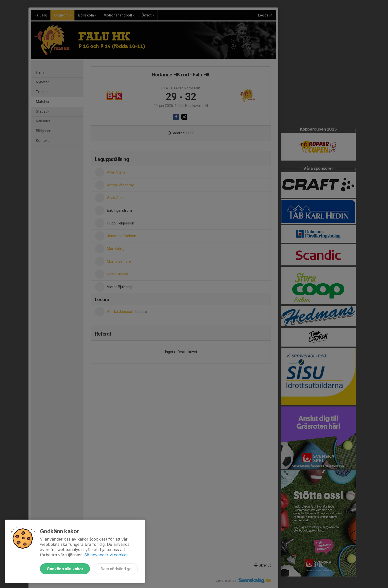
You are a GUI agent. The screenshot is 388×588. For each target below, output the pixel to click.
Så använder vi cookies (106, 555)
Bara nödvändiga (116, 569)
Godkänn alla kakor (65, 569)
